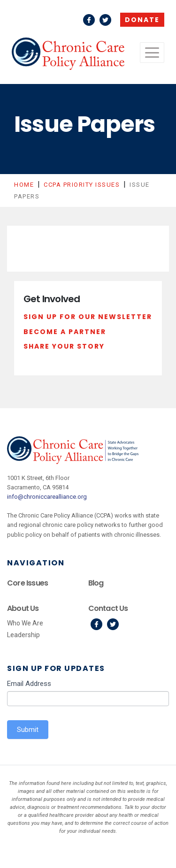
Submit (28, 730)
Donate (142, 20)
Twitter (105, 20)
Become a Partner (65, 332)
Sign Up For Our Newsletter (88, 317)
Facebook (89, 20)
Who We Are (25, 623)
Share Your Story (64, 346)
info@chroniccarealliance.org (47, 497)
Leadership (23, 635)
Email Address (29, 684)
